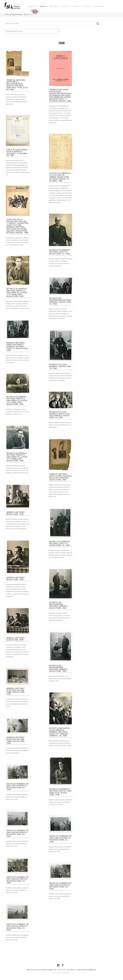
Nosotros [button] (33, 6)
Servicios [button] (77, 6)
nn (32, 31)
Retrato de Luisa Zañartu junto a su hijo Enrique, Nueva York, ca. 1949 (59, 415)
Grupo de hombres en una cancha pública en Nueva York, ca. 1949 (18, 787)
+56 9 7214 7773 (61, 970)
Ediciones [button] (54, 6)
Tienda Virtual (99, 6)
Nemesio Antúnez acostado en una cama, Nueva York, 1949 (16, 691)
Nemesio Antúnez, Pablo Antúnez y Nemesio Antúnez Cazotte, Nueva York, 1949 (17, 347)
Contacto (87, 6)
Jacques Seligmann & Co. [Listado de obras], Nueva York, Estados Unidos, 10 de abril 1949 (60, 177)
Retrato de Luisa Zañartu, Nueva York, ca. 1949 (60, 366)
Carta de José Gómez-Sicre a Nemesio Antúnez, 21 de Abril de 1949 (17, 153)
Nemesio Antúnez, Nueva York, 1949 (16, 513)
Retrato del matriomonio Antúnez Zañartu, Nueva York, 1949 (59, 605)
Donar (42, 11)
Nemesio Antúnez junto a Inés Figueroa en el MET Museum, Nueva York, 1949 (60, 477)
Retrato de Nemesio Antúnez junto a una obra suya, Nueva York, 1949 (60, 792)
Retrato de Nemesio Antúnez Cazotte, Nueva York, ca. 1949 (60, 252)
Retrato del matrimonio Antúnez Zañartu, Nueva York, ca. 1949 (60, 301)
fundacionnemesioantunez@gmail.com (86, 970)
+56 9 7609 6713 (71, 970)
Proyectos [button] (66, 6)
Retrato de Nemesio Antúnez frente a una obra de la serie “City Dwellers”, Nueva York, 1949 (17, 292)
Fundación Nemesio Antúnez (12, 8)
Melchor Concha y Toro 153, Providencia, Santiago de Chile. (42, 970)
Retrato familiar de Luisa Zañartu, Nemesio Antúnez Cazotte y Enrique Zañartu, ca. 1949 (60, 732)
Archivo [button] (44, 6)
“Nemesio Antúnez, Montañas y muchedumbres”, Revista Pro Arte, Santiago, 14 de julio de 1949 (17, 85)
